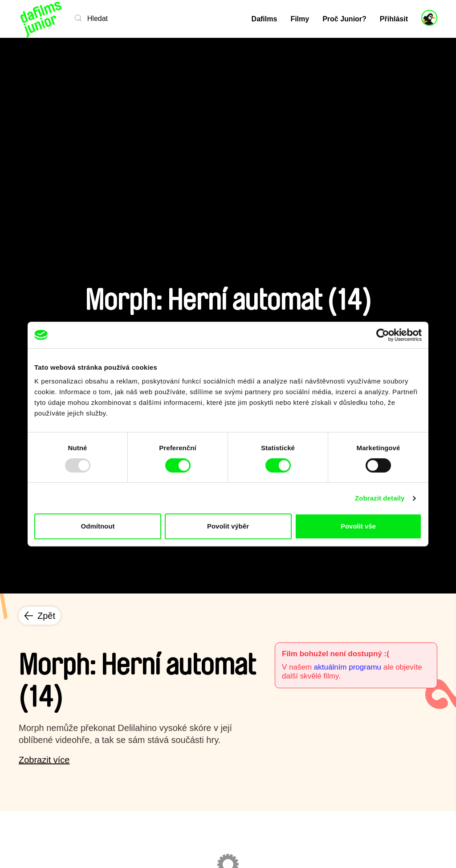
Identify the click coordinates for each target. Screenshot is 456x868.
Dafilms (265, 19)
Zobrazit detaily (380, 498)
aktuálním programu (348, 667)
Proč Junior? (344, 19)
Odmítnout (98, 526)
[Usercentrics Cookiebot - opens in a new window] (383, 335)
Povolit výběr (228, 526)
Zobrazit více (44, 760)
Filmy (300, 19)
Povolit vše (358, 526)
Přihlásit (394, 19)
